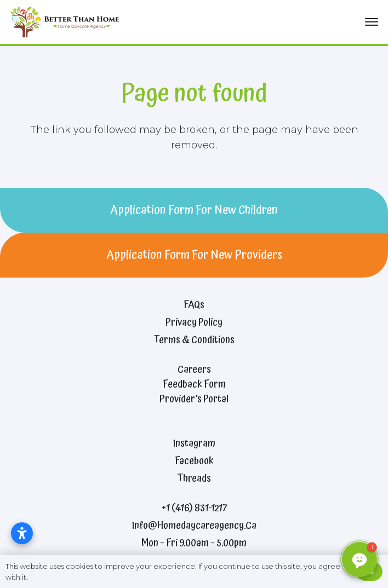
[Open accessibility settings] (22, 533)
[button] (372, 22)
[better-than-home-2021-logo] (67, 22)
